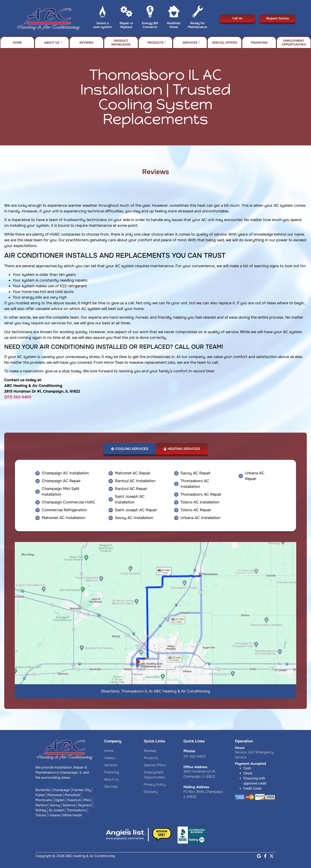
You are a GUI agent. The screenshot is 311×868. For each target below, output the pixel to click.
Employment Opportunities (294, 43)
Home (17, 43)
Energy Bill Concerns (150, 25)
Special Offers (225, 43)
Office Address (195, 767)
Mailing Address (196, 787)
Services (191, 43)
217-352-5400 (195, 756)
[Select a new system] (103, 12)
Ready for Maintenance (198, 25)
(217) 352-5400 (18, 397)
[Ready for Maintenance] (198, 12)
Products (157, 43)
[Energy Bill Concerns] (150, 12)
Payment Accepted (250, 764)
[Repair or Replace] (126, 12)
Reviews (86, 43)
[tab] (130, 449)
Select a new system (102, 25)
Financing (259, 43)
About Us (53, 43)
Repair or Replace (126, 25)
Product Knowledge (121, 43)
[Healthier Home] (174, 12)
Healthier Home (174, 25)
